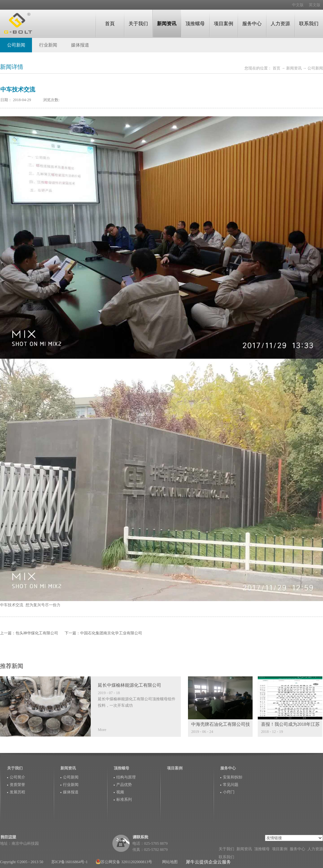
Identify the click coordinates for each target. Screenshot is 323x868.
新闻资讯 (294, 68)
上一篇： (29, 633)
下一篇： (103, 633)
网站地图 (169, 862)
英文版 (315, 5)
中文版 (298, 5)
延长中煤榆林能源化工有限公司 (130, 685)
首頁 (110, 23)
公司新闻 (315, 68)
